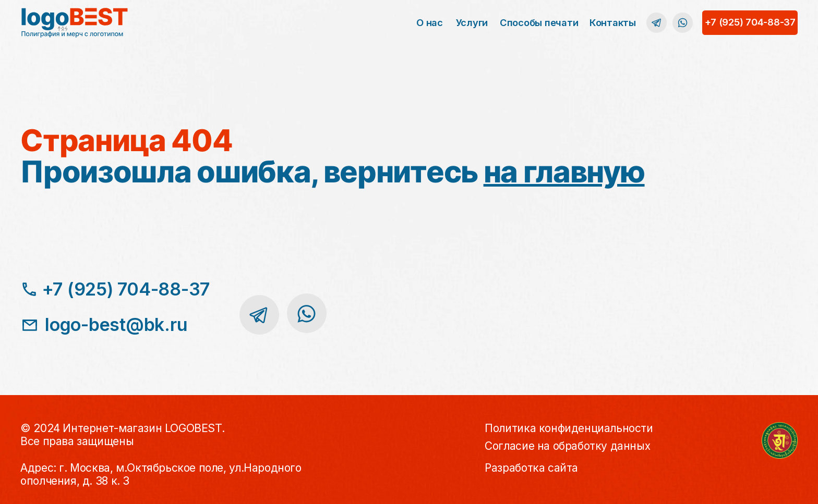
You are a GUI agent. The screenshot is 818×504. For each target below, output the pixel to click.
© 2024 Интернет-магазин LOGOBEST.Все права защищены (122, 435)
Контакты (613, 22)
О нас (430, 22)
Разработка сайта (531, 468)
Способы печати (539, 22)
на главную (564, 171)
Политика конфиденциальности (569, 428)
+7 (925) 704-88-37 (750, 22)
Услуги (472, 22)
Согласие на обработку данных (567, 446)
